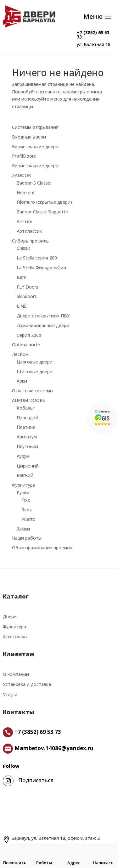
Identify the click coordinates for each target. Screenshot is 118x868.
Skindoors (27, 296)
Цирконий (28, 466)
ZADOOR (21, 175)
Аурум (23, 456)
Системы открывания (35, 127)
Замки (23, 529)
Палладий (28, 418)
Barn (22, 277)
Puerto (28, 519)
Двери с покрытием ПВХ (43, 316)
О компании (16, 674)
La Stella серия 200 (37, 258)
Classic (24, 248)
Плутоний (27, 446)
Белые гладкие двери (35, 146)
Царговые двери (35, 362)
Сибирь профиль (30, 241)
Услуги (10, 695)
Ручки (23, 492)
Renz (27, 510)
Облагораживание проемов (42, 548)
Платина (26, 427)
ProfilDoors (24, 156)
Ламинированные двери (43, 325)
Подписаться (36, 780)
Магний (25, 475)
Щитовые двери (35, 371)
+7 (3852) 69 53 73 (93, 35)
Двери (10, 617)
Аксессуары (15, 637)
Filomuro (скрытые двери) (44, 202)
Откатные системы (33, 391)
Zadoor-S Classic (34, 183)
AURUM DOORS (28, 400)
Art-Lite (25, 221)
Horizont (26, 193)
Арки (22, 381)
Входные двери (29, 137)
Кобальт (26, 408)
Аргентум (27, 437)
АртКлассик (29, 231)
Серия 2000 (29, 335)
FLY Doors (28, 287)
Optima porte (26, 345)
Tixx (26, 500)
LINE (22, 306)
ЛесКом (20, 354)
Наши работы (27, 538)
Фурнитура (24, 485)
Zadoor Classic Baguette (42, 212)
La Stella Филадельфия (41, 267)
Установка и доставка (27, 684)
